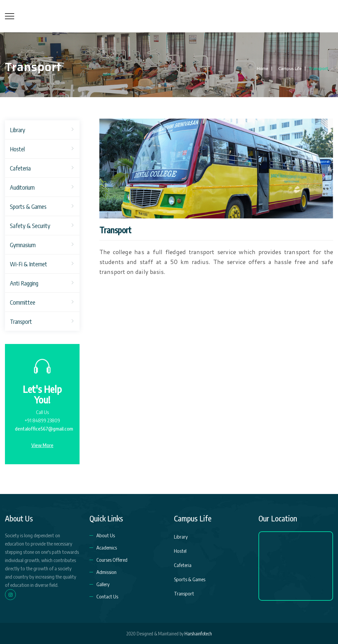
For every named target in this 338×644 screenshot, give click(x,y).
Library (17, 130)
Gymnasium (23, 245)
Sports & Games (28, 206)
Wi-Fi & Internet (29, 264)
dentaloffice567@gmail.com (44, 429)
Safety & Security (30, 226)
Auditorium (22, 187)
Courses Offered (112, 560)
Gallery (103, 584)
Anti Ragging (24, 283)
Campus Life (288, 68)
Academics (107, 548)
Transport (21, 321)
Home (262, 68)
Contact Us (107, 596)
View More (42, 445)
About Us (106, 535)
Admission (106, 572)
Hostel (17, 149)
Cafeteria (20, 168)
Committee (23, 302)
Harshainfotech (198, 634)
